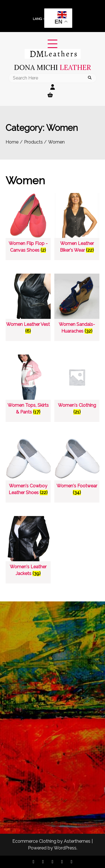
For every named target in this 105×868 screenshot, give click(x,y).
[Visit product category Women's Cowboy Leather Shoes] (28, 467)
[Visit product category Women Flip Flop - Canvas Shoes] (28, 225)
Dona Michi (53, 67)
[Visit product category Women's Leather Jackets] (28, 548)
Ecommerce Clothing (34, 841)
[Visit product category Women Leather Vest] (28, 305)
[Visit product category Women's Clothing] (77, 386)
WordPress (65, 848)
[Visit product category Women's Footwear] (77, 467)
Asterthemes (77, 841)
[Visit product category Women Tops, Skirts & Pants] (28, 386)
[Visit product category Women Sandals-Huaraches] (77, 305)
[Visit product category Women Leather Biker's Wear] (77, 225)
